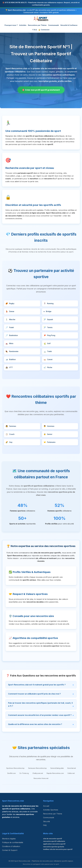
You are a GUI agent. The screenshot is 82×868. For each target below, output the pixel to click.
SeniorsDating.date (57, 768)
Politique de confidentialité (13, 843)
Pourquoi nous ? (11, 25)
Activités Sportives (51, 810)
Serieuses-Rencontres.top (37, 768)
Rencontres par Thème (37, 25)
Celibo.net (71, 773)
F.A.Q (35, 30)
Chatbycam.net (38, 773)
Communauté (53, 25)
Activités (23, 25)
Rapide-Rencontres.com (55, 773)
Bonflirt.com (12, 773)
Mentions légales (9, 839)
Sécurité (46, 821)
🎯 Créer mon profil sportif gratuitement (41, 90)
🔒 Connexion (44, 30)
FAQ (45, 825)
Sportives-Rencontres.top (15, 768)
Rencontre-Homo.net (41, 778)
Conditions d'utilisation (11, 846)
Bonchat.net (72, 768)
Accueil (46, 806)
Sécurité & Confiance (69, 25)
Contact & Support (10, 850)
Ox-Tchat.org (24, 773)
